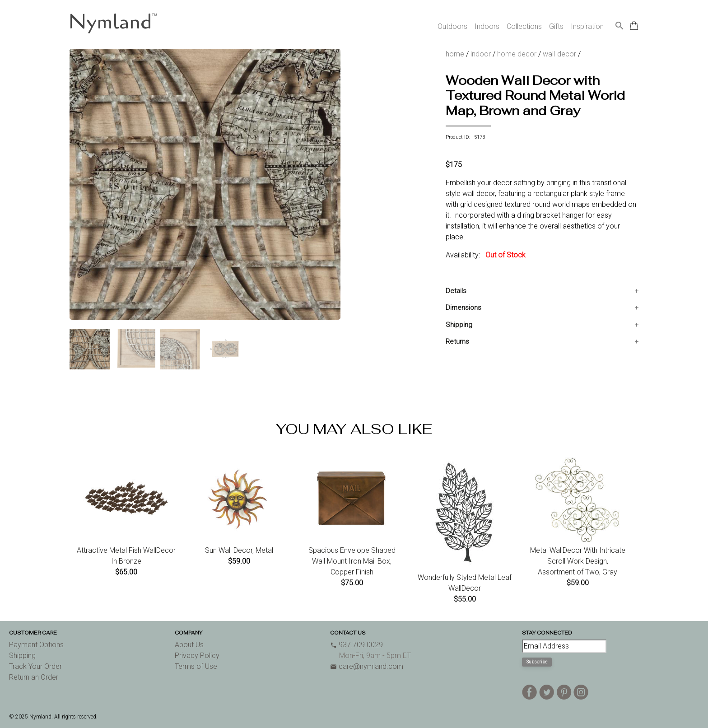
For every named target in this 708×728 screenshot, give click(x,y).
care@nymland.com (367, 666)
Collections (524, 26)
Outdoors (452, 26)
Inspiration (587, 26)
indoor (481, 54)
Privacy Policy (197, 656)
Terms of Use (196, 666)
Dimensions (463, 308)
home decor (517, 54)
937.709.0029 (356, 645)
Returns (457, 341)
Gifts (556, 26)
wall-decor (559, 54)
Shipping (459, 325)
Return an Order (34, 677)
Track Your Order (35, 666)
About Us (189, 645)
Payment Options (36, 645)
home (455, 54)
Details (456, 291)
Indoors (487, 26)
